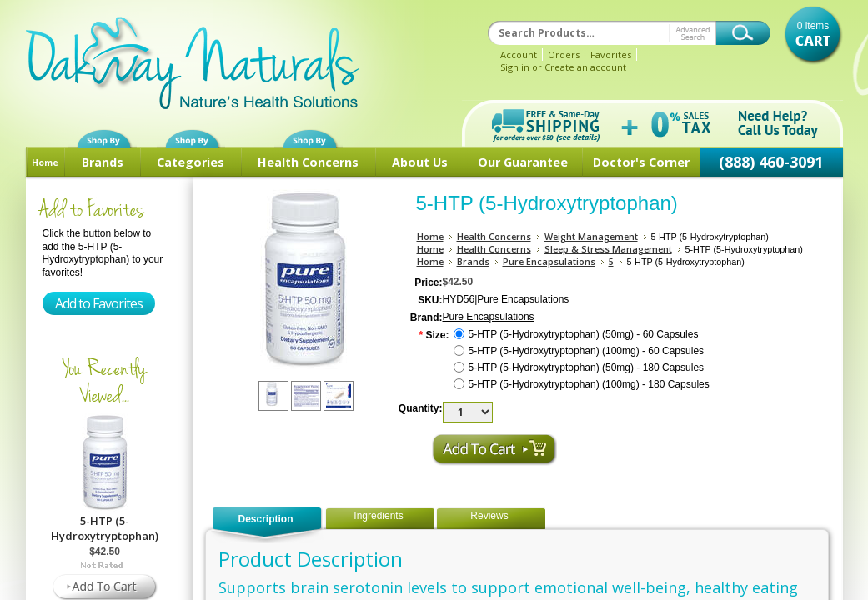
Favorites (611, 55)
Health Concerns (308, 162)
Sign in (515, 67)
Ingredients (378, 516)
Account (519, 55)
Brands (103, 162)
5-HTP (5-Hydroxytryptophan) (105, 528)
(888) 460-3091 (771, 162)
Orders (564, 55)
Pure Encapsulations (549, 261)
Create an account (585, 67)
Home (45, 162)
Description (265, 519)
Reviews (489, 516)
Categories (191, 162)
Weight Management (591, 236)
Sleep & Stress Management (608, 249)
